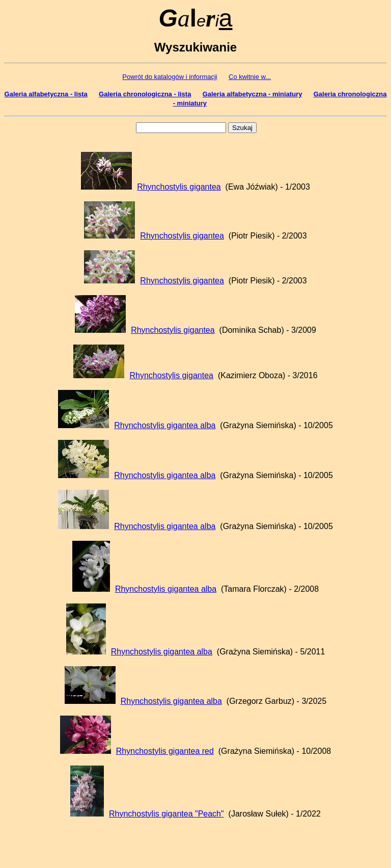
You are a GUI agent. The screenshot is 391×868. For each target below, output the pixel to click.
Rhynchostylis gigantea (179, 187)
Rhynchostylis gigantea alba (165, 425)
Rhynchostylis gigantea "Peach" (166, 814)
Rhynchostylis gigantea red (165, 751)
